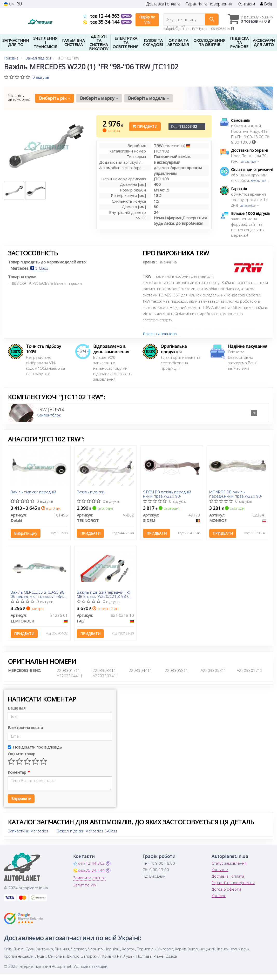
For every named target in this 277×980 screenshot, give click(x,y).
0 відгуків (41, 77)
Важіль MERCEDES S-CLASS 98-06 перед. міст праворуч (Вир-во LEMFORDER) (39, 594)
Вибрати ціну (26, 533)
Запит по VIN (85, 885)
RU (19, 4)
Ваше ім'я (17, 708)
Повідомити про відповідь (35, 747)
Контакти (246, 4)
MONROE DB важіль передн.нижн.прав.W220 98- (236, 494)
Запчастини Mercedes (28, 831)
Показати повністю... (161, 334)
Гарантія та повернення (209, 4)
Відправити (21, 799)
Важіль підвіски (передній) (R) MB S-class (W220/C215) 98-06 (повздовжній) (105, 594)
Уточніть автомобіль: (19, 97)
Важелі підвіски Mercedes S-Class (87, 831)
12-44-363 (102, 16)
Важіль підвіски (91, 492)
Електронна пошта (25, 727)
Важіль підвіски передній (34, 492)
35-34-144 (102, 22)
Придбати (145, 126)
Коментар (19, 772)
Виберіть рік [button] (55, 98)
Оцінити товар (22, 754)
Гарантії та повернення (233, 883)
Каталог (219, 896)
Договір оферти (226, 889)
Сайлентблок (49, 415)
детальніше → (250, 161)
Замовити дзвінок (89, 878)
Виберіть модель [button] (148, 98)
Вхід (266, 4)
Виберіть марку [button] (99, 98)
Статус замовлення (229, 863)
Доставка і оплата (163, 4)
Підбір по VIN (147, 20)
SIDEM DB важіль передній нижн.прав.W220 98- (167, 494)
